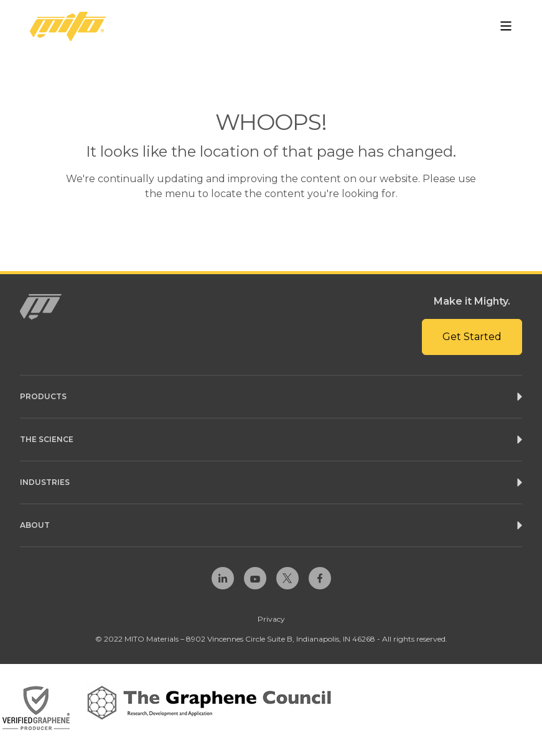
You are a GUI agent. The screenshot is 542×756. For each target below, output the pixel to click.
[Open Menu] (506, 26)
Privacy (271, 619)
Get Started (472, 337)
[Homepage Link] (68, 26)
